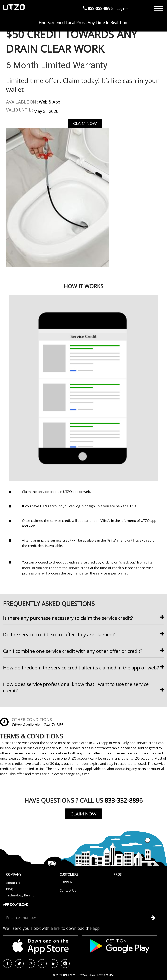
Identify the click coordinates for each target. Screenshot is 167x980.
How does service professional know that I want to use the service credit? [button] (83, 687)
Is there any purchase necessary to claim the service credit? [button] (83, 618)
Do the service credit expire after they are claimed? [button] (83, 635)
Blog (9, 889)
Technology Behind (20, 895)
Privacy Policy (86, 975)
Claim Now (85, 123)
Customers (69, 874)
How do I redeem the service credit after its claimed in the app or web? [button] (83, 668)
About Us (13, 883)
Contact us (68, 890)
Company (14, 874)
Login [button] (122, 9)
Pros (117, 874)
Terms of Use (105, 975)
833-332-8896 (98, 8)
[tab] (83, 618)
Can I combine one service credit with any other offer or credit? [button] (83, 651)
